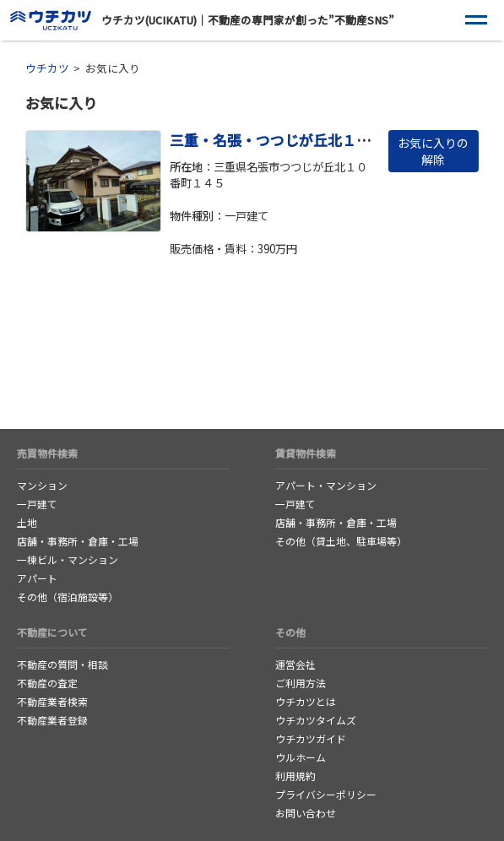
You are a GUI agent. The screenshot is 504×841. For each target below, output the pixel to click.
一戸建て (37, 504)
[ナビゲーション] (477, 21)
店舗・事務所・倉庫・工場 (78, 541)
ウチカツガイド (311, 738)
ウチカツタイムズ (316, 720)
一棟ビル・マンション (68, 559)
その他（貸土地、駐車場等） (341, 541)
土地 (27, 522)
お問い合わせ (306, 813)
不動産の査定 (47, 683)
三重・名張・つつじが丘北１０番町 (285, 140)
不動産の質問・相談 (62, 664)
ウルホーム (301, 757)
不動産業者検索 (52, 701)
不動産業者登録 (52, 720)
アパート (37, 578)
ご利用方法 (301, 683)
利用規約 (295, 776)
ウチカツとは (306, 701)
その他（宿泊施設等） (68, 597)
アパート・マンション (326, 485)
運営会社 (295, 664)
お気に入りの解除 (433, 151)
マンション (42, 485)
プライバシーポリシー (326, 794)
